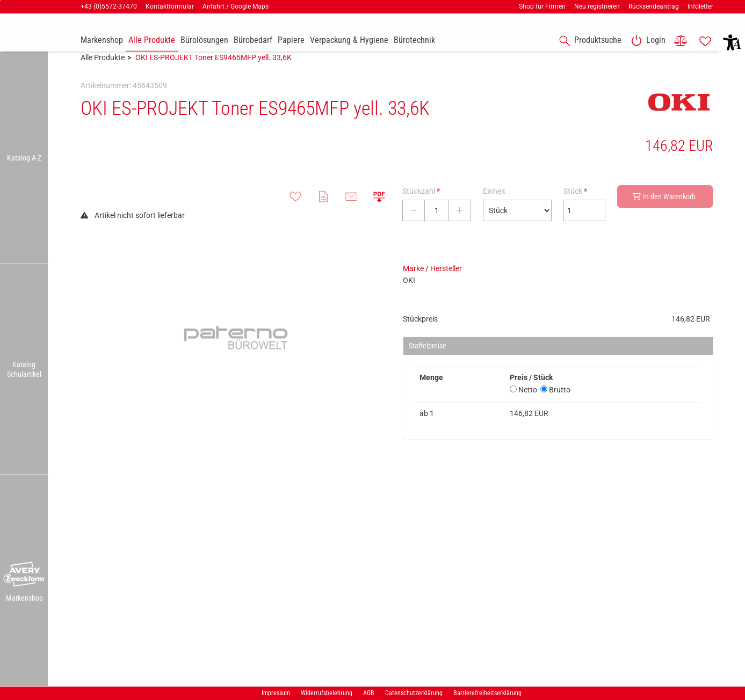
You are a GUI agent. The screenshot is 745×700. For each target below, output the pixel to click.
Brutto (555, 406)
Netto (523, 406)
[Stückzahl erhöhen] (460, 227)
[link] (646, 41)
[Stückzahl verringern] (414, 227)
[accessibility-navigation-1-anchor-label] (588, 41)
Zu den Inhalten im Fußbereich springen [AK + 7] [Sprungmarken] (0, 0)
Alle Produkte (103, 74)
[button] (24, 574)
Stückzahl (421, 207)
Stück (575, 207)
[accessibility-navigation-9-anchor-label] (102, 41)
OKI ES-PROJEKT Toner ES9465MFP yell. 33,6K (214, 74)
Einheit (494, 207)
